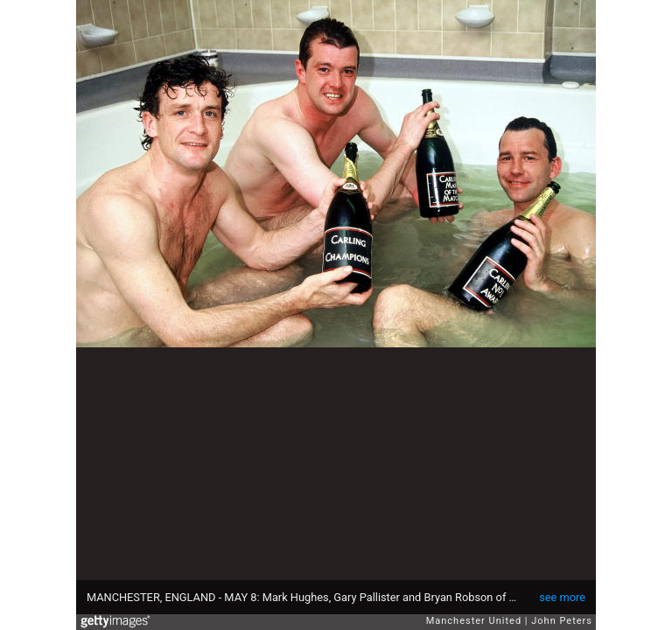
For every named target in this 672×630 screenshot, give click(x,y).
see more (562, 597)
